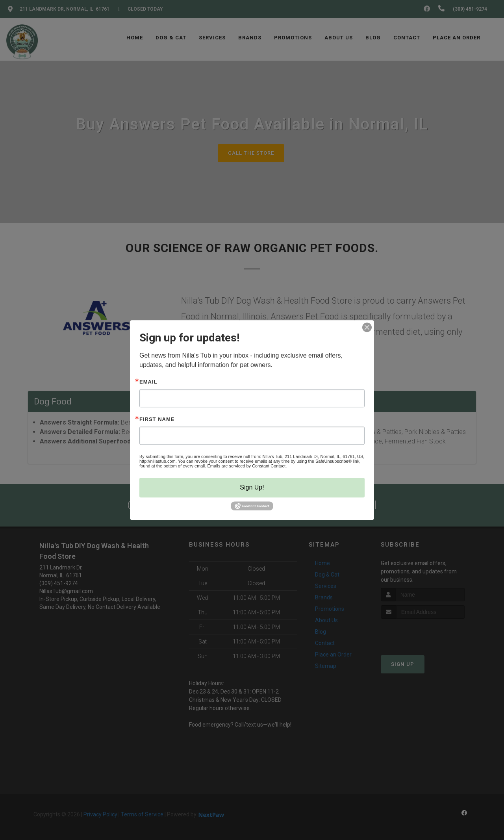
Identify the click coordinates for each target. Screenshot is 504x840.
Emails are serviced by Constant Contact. (247, 466)
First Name (157, 419)
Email (148, 382)
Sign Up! (252, 487)
